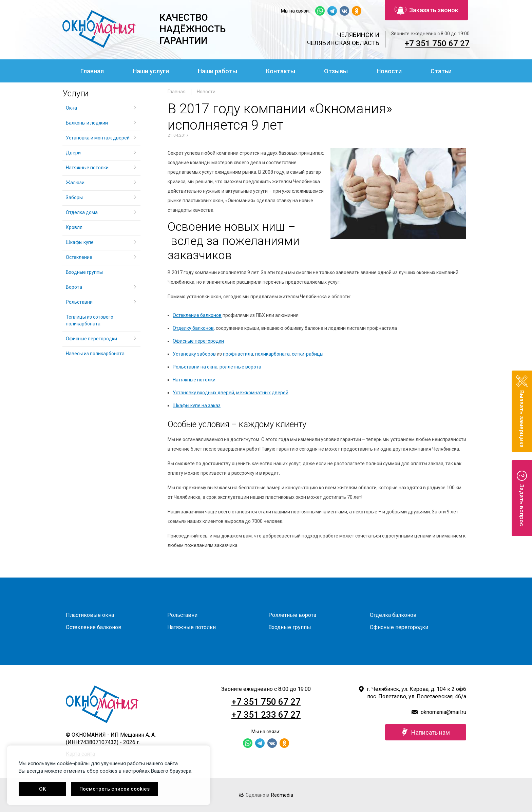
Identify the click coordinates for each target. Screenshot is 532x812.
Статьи (441, 71)
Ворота (74, 287)
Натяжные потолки (194, 380)
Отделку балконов (193, 328)
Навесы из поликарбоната (95, 354)
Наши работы (217, 71)
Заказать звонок (426, 10)
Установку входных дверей (203, 393)
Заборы (74, 197)
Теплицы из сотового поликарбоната (90, 320)
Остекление (79, 257)
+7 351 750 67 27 (437, 43)
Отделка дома (82, 212)
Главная (92, 71)
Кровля (74, 227)
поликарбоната (272, 354)
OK (42, 789)
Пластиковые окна (90, 615)
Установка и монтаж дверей (98, 138)
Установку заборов (194, 354)
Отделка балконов (393, 615)
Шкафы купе (80, 242)
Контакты (281, 71)
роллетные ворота (240, 367)
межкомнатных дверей (262, 393)
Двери (73, 153)
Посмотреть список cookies (115, 789)
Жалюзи (75, 183)
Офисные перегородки (198, 341)
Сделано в (266, 795)
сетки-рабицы (308, 354)
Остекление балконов (197, 315)
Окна (71, 108)
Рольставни (79, 302)
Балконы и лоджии (87, 123)
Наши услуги (151, 71)
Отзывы (336, 71)
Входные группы (84, 272)
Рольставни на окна (195, 367)
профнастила (238, 354)
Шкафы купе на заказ (197, 405)
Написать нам (426, 732)
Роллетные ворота (292, 615)
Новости (389, 71)
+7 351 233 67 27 (266, 715)
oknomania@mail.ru (443, 712)
